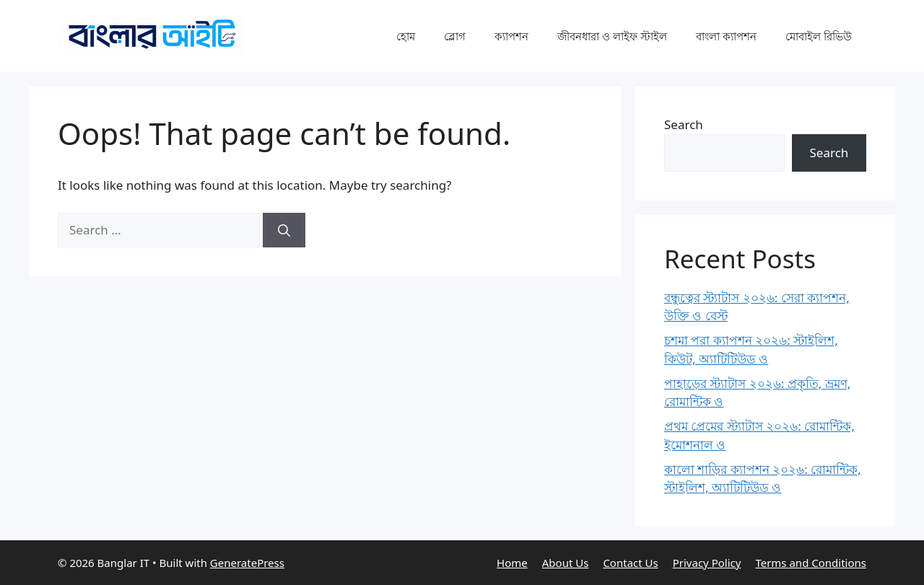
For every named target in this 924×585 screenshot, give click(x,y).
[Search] (284, 230)
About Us (566, 563)
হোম (406, 36)
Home (512, 563)
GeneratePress (247, 563)
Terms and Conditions (811, 563)
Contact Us (630, 563)
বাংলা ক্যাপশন (726, 36)
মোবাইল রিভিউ (819, 36)
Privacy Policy (707, 563)
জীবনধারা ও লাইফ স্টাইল (612, 36)
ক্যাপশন (511, 36)
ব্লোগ (455, 36)
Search (684, 124)
